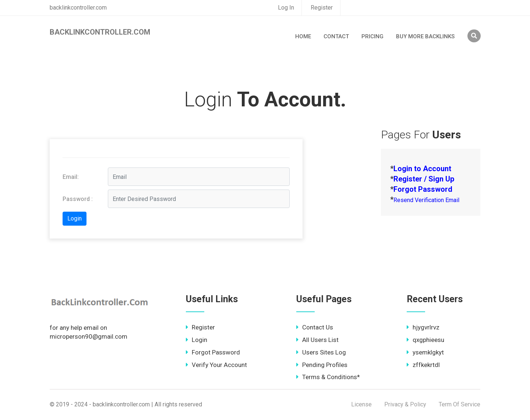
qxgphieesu (425, 340)
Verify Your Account (216, 365)
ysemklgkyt (425, 352)
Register (322, 8)
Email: (71, 177)
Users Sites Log (321, 352)
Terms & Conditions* (328, 377)
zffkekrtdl (423, 365)
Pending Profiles (322, 365)
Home (303, 36)
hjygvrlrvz (423, 327)
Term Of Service (460, 404)
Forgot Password (213, 352)
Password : (78, 199)
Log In (286, 8)
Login (197, 340)
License (361, 404)
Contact (336, 36)
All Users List (317, 340)
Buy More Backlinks (425, 36)
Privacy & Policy (405, 404)
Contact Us (315, 327)
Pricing (372, 36)
